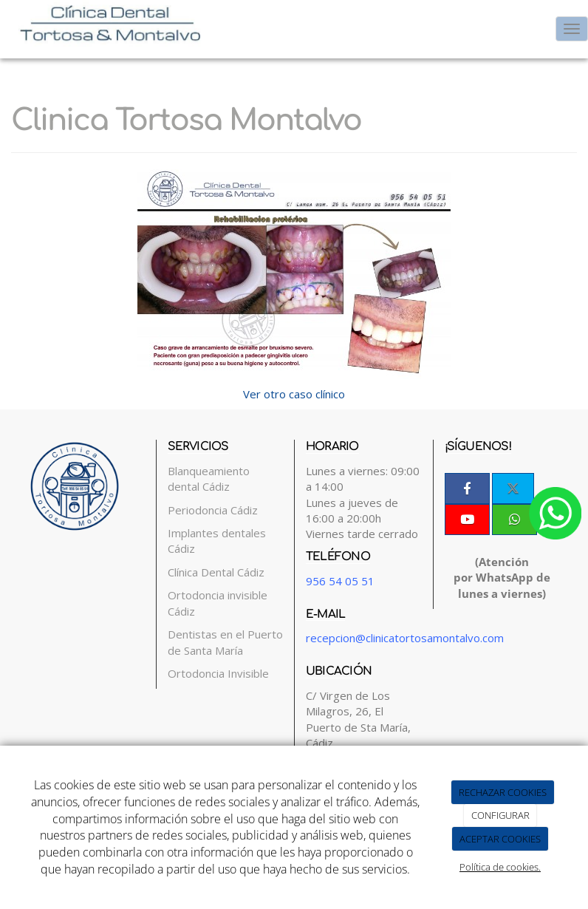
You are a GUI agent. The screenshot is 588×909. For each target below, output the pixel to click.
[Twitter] (513, 488)
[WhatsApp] (514, 520)
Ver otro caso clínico (294, 394)
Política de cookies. (500, 867)
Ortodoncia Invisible (218, 673)
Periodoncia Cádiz (213, 510)
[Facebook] (467, 488)
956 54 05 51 (340, 581)
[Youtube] (467, 520)
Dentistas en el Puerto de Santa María (225, 642)
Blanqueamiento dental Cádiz (209, 479)
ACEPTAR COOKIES (500, 839)
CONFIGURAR (500, 815)
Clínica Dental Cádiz (216, 572)
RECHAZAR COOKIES (503, 792)
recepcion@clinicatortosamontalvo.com (405, 638)
